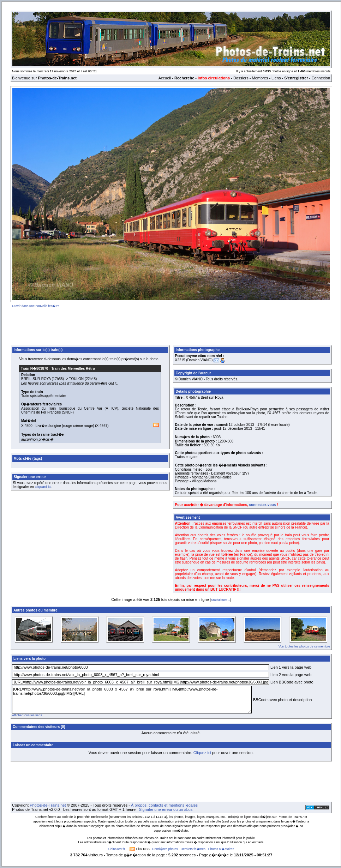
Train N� (34, 369)
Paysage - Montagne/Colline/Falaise (204, 477)
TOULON (77, 379)
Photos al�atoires (221, 849)
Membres (260, 78)
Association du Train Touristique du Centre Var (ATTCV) (70, 408)
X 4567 (102, 426)
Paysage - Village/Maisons (196, 481)
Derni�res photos (165, 849)
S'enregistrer (296, 78)
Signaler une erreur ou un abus (166, 809)
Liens (276, 78)
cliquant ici (43, 487)
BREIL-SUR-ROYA (36, 379)
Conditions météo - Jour (194, 469)
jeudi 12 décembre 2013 (233, 429)
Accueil (165, 78)
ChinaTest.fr (117, 849)
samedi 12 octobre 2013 (235, 425)
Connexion (321, 78)
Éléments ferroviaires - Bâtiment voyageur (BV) (212, 473)
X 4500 (27, 426)
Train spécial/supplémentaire (44, 396)
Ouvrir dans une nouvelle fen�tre (36, 306)
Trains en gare (186, 457)
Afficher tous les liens (27, 715)
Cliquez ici (202, 753)
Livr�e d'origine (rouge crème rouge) (65, 426)
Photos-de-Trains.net (48, 805)
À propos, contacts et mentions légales (164, 805)
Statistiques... (221, 600)
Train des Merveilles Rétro (73, 369)
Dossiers (241, 78)
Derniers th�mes (193, 849)
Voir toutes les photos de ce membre (304, 646)
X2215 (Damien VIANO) (194, 360)
